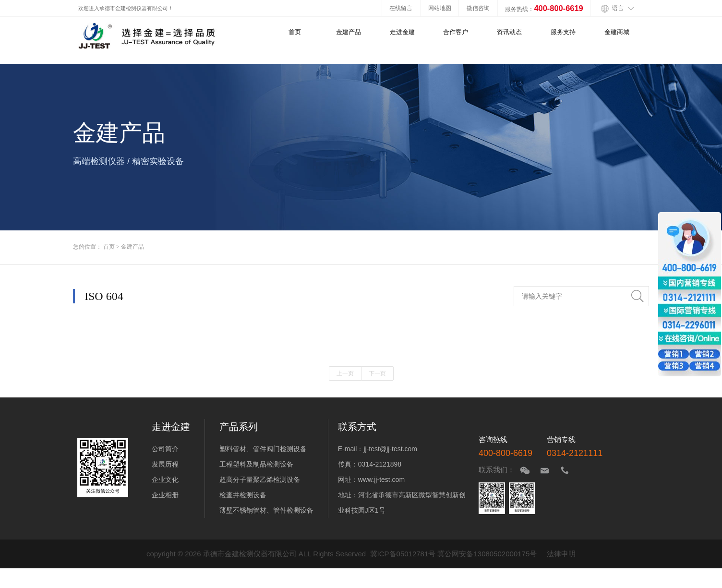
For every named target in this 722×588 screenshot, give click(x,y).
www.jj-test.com (381, 480)
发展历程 (165, 464)
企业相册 (165, 495)
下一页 (377, 373)
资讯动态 (509, 32)
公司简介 (165, 449)
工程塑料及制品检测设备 (256, 464)
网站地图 (440, 8)
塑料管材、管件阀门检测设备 (263, 449)
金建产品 (349, 32)
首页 (295, 32)
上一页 (345, 373)
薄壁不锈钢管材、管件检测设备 (266, 510)
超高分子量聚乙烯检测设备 (260, 480)
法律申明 (561, 554)
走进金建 (402, 32)
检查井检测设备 (243, 495)
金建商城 (617, 32)
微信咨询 (478, 8)
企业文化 (165, 480)
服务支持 (563, 32)
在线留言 (401, 8)
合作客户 (456, 32)
